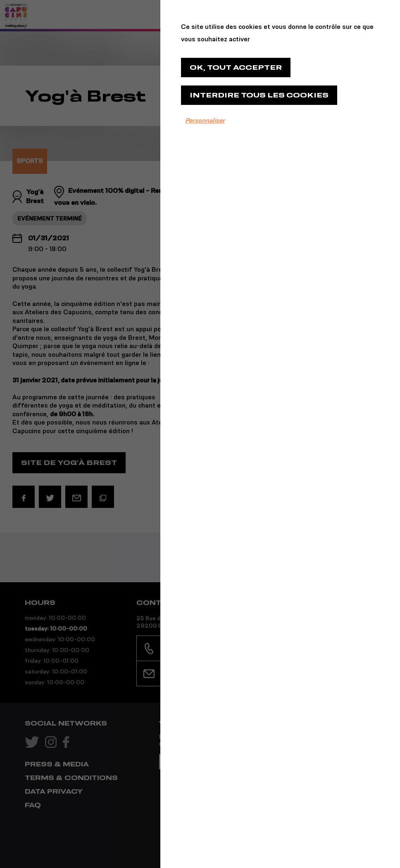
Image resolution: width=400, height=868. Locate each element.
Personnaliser (205, 120)
